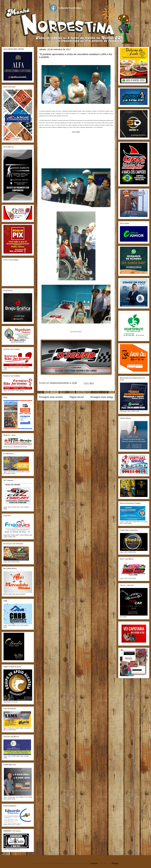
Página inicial (77, 397)
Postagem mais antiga (102, 397)
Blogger (115, 863)
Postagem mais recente (51, 397)
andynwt (94, 863)
